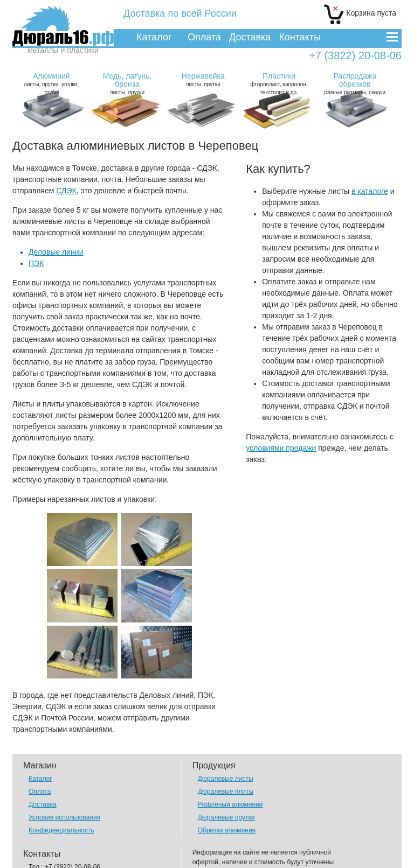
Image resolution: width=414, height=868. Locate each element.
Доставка (250, 37)
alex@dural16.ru (74, 832)
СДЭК (66, 191)
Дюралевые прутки (226, 770)
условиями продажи (281, 448)
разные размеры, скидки (355, 83)
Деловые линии (56, 252)
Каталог (154, 37)
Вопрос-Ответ (49, 858)
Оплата (204, 37)
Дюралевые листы (226, 731)
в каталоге (370, 191)
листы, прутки (127, 83)
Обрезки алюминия (227, 783)
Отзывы (40, 845)
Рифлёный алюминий (230, 757)
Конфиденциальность (61, 783)
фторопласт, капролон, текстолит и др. (279, 83)
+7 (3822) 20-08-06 (355, 56)
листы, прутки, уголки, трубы (51, 83)
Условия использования (64, 770)
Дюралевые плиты (226, 744)
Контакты (300, 37)
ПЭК (36, 263)
